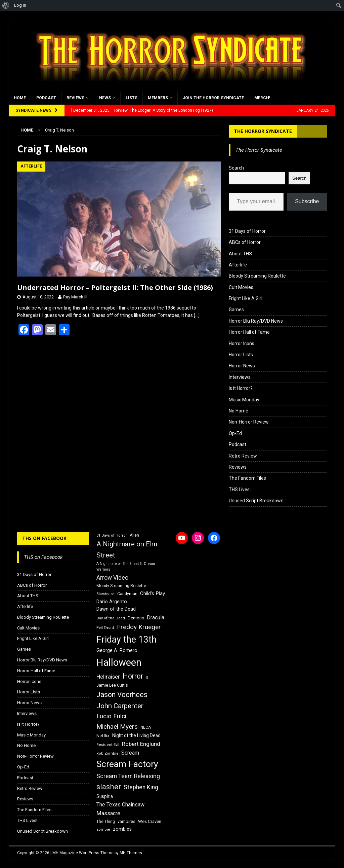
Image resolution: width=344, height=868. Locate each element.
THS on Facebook (44, 538)
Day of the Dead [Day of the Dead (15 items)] (111, 618)
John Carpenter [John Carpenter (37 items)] (120, 706)
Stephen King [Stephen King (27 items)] (141, 787)
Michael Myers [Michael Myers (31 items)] (117, 727)
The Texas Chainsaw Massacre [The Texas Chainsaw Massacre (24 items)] (120, 809)
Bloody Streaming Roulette (257, 276)
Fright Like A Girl (246, 298)
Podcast (46, 98)
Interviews (240, 377)
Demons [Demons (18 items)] (136, 618)
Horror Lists (241, 355)
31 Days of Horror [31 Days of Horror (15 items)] (112, 535)
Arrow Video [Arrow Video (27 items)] (112, 578)
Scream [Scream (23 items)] (130, 753)
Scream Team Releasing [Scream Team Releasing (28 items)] (128, 776)
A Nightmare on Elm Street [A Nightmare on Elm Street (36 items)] (127, 550)
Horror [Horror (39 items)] (133, 676)
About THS (240, 254)
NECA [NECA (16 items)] (146, 727)
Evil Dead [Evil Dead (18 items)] (105, 628)
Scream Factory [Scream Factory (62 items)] (127, 764)
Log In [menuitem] (20, 5)
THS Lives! (240, 490)
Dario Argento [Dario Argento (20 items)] (112, 602)
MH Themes (131, 853)
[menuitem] (6, 5)
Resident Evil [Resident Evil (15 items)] (108, 745)
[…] (197, 315)
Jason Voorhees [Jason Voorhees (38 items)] (122, 695)
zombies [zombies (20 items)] (122, 829)
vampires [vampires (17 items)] (126, 821)
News (105, 98)
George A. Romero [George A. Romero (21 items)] (117, 650)
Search (236, 168)
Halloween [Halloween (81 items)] (119, 662)
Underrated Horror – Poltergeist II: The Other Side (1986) (115, 287)
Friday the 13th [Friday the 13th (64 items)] (126, 640)
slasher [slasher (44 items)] (109, 787)
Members (158, 98)
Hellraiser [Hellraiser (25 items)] (108, 677)
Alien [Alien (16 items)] (134, 535)
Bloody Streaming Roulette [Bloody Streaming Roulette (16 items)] (121, 586)
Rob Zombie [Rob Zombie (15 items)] (107, 753)
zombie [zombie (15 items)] (103, 829)
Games (236, 310)
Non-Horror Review (249, 422)
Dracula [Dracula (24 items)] (156, 618)
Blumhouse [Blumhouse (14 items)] (105, 594)
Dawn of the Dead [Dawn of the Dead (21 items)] (116, 609)
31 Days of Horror (247, 231)
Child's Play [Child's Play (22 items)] (153, 593)
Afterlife (238, 265)
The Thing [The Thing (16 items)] (106, 822)
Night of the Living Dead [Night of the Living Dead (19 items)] (136, 735)
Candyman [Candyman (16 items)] (127, 594)
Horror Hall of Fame (249, 332)
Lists (132, 98)
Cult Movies (241, 287)
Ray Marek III (75, 297)
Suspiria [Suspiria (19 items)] (105, 796)
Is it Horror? (241, 388)
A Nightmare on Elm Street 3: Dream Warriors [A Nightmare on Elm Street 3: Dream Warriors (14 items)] (126, 567)
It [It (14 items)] (147, 677)
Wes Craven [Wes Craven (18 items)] (150, 821)
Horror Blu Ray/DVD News (256, 321)
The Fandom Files (247, 478)
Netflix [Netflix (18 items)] (103, 736)
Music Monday (244, 400)
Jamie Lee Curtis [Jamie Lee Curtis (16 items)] (112, 685)
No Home (239, 411)
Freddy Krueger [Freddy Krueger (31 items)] (139, 627)
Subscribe (307, 201)
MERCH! (262, 98)
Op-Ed (235, 433)
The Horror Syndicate (263, 131)
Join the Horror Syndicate (213, 98)
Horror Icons (242, 343)
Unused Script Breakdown (256, 501)
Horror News (242, 366)
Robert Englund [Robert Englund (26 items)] (141, 744)
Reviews (75, 98)
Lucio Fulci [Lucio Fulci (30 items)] (111, 716)
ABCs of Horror (245, 242)
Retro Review (243, 456)
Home (20, 98)
